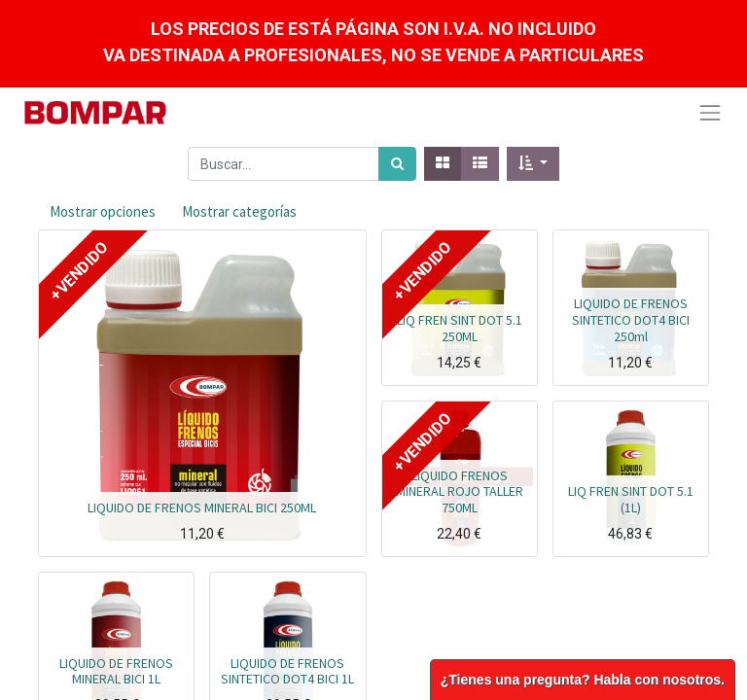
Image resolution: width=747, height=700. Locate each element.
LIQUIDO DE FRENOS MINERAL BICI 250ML (202, 507)
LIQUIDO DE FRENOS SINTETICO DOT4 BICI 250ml (631, 320)
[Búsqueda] (397, 164)
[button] (533, 164)
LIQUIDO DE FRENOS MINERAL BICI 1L (116, 671)
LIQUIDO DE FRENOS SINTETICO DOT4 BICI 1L (287, 671)
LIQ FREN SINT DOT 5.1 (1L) (631, 499)
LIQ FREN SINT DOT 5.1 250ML (460, 328)
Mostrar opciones (103, 211)
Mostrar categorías (239, 211)
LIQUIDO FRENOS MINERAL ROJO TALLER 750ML (460, 492)
